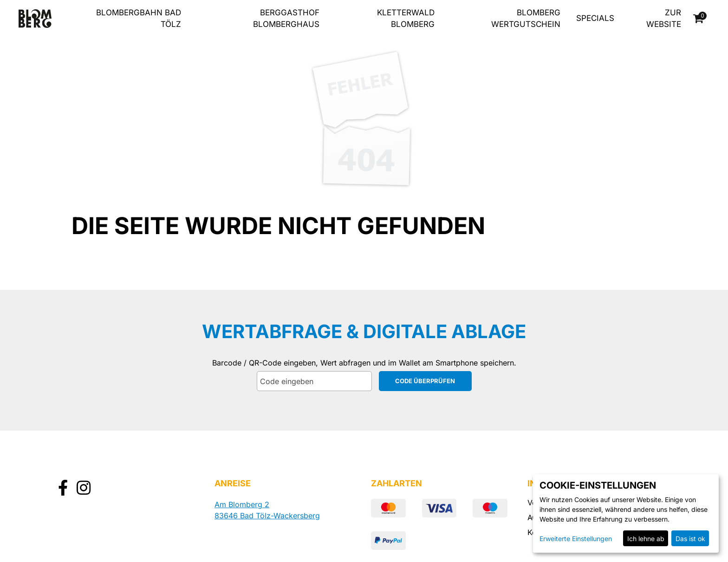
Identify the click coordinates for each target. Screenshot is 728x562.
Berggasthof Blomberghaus (286, 19)
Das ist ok (690, 539)
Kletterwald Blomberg (406, 19)
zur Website (664, 19)
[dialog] (626, 513)
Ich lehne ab (646, 539)
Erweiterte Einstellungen (576, 539)
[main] (364, 211)
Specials (595, 18)
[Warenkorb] (699, 19)
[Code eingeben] (314, 381)
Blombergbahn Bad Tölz (139, 19)
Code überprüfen (425, 381)
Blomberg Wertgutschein (526, 19)
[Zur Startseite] (35, 19)
